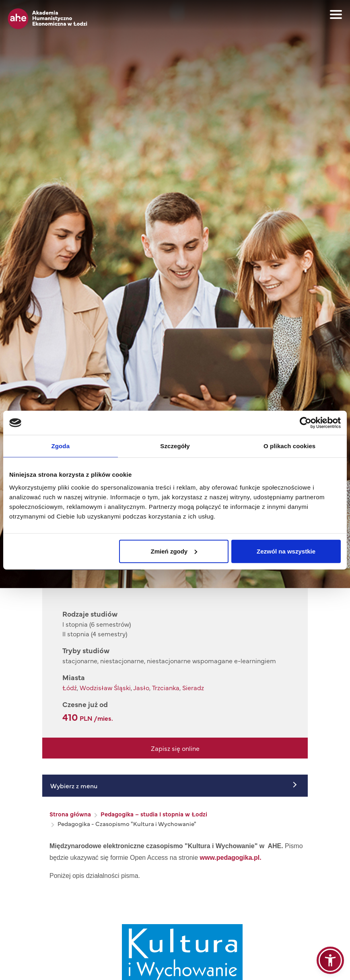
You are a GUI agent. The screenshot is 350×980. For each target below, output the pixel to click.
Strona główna (70, 814)
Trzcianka (166, 687)
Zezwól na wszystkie (286, 551)
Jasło (141, 687)
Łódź (70, 687)
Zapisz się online (175, 748)
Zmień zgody (174, 551)
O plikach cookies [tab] (289, 446)
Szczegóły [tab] (175, 446)
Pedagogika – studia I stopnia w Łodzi (154, 814)
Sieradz (193, 687)
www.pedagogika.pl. (231, 858)
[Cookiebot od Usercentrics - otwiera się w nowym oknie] (306, 423)
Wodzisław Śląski (105, 687)
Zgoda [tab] (61, 446)
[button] (330, 960)
